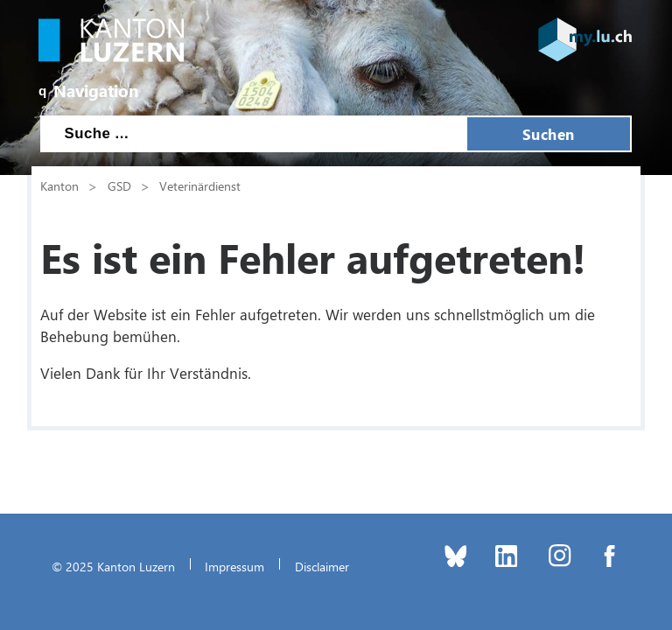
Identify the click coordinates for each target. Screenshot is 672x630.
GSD (119, 185)
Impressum (234, 566)
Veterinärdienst (200, 185)
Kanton (59, 185)
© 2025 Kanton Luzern (113, 566)
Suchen (549, 134)
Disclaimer (322, 566)
